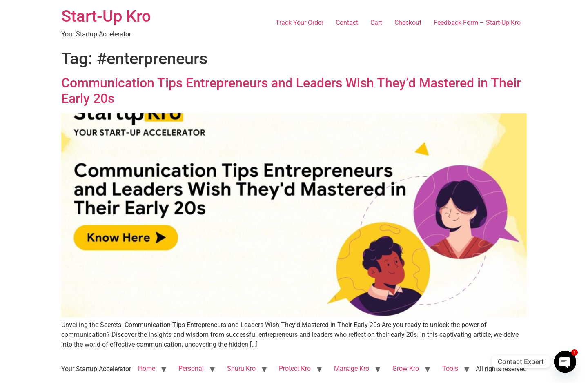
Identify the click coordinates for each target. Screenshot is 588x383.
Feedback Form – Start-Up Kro (477, 23)
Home (147, 369)
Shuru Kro (241, 369)
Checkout (408, 23)
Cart (376, 23)
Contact (347, 23)
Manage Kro (352, 369)
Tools (450, 369)
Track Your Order (300, 23)
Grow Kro (406, 369)
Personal (191, 369)
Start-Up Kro (106, 16)
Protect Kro (295, 369)
